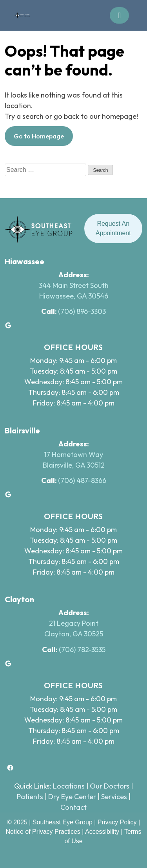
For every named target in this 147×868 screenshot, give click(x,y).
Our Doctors (110, 786)
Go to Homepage (39, 136)
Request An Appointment (113, 228)
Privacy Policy (118, 822)
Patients (30, 797)
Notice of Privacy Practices (43, 832)
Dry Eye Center (72, 797)
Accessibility (102, 832)
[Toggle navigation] (119, 15)
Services (114, 797)
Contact (73, 807)
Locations (69, 786)
